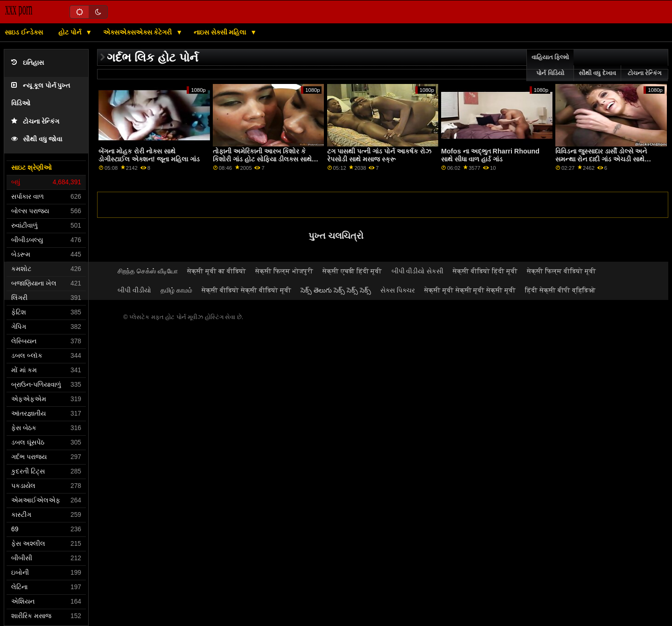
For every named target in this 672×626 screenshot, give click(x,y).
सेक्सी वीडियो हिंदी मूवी (485, 271)
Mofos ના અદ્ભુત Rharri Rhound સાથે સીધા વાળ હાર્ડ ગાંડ (490, 155)
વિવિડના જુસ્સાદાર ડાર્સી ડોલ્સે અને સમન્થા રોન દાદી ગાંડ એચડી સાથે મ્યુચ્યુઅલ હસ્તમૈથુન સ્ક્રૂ (601, 159)
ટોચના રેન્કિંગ (35, 122)
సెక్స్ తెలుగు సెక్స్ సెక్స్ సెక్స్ (336, 290)
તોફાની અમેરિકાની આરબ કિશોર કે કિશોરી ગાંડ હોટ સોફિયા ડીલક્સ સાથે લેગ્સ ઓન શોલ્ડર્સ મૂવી (262, 159)
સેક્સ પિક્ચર (398, 290)
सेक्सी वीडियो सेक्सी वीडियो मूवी (246, 290)
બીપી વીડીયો (134, 290)
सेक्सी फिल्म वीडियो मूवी (561, 271)
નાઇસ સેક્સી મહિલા (221, 32)
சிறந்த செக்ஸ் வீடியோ (148, 271)
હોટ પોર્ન (71, 32)
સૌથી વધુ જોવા (37, 139)
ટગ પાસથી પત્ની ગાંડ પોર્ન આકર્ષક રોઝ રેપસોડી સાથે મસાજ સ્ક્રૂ (379, 155)
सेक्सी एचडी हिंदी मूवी (352, 271)
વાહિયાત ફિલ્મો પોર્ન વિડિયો (550, 65)
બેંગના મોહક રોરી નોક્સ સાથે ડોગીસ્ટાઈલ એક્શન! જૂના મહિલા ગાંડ (149, 155)
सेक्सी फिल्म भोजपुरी (284, 271)
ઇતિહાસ (28, 63)
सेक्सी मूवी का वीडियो (217, 271)
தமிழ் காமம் (176, 290)
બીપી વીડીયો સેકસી (418, 271)
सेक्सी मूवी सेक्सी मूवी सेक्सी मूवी (470, 290)
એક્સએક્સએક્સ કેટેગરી (139, 32)
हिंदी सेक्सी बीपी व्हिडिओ (560, 290)
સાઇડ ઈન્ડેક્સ (24, 32)
